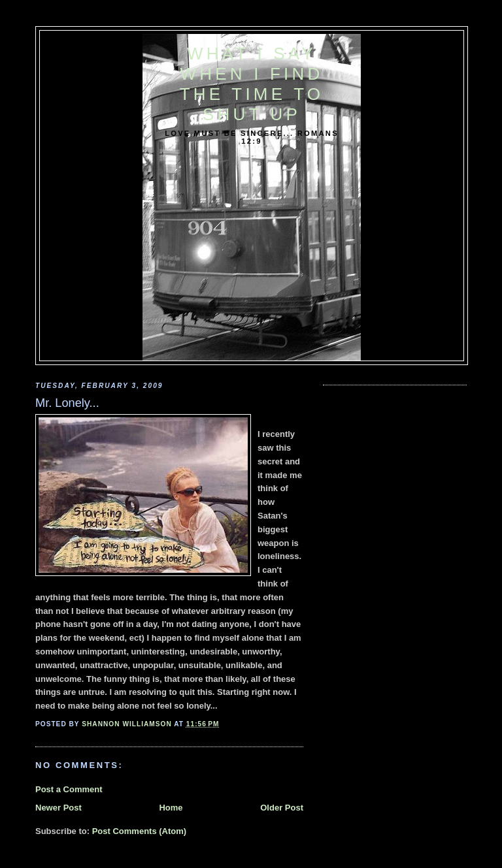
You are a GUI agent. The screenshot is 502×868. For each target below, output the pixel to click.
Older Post (282, 808)
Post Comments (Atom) (139, 831)
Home (171, 808)
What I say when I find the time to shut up (252, 84)
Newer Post (59, 808)
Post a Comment (69, 789)
